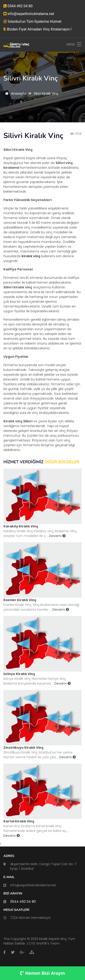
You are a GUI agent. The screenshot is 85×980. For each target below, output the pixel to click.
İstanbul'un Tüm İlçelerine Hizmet (32, 21)
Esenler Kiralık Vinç (20, 600)
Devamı (57, 536)
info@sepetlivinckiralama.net (29, 14)
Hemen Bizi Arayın (43, 973)
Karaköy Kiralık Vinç (21, 526)
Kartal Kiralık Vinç (19, 821)
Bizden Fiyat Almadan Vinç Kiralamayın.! (38, 29)
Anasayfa (15, 93)
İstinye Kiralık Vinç (19, 674)
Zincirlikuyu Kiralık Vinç (23, 748)
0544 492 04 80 (18, 6)
